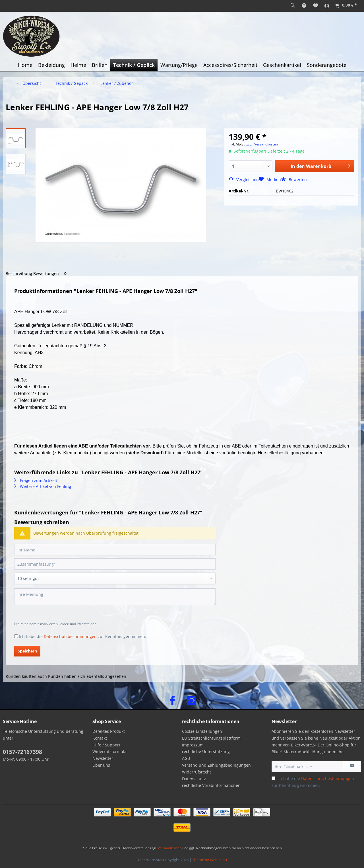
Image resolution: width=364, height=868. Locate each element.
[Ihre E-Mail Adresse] (307, 767)
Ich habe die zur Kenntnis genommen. (83, 636)
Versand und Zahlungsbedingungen (216, 765)
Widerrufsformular (110, 751)
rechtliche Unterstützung (206, 751)
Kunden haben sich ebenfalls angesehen (87, 676)
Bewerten (294, 179)
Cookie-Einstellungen (202, 731)
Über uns (101, 765)
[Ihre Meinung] (115, 597)
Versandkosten (170, 848)
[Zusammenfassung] (115, 564)
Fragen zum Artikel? (36, 480)
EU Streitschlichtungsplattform (211, 738)
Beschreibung (19, 273)
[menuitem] (293, 6)
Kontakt (100, 738)
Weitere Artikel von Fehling (43, 486)
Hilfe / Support (106, 745)
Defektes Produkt (109, 731)
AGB (186, 758)
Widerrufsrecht (197, 772)
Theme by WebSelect (210, 860)
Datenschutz (194, 779)
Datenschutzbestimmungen (70, 636)
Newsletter (103, 758)
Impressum (193, 745)
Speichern (27, 651)
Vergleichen (244, 179)
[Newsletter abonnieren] (352, 767)
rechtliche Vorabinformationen (211, 785)
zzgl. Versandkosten (262, 144)
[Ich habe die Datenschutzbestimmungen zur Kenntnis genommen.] (16, 636)
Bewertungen (51, 273)
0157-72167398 (22, 752)
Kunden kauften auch (26, 676)
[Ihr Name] (115, 550)
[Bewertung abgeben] (115, 578)
